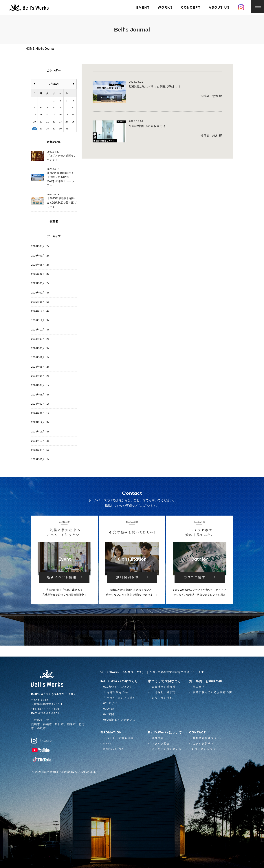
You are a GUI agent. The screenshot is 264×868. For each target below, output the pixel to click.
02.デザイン (112, 703)
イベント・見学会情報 (119, 738)
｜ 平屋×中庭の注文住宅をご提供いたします (152, 672)
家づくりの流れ (162, 698)
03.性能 (109, 709)
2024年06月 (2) (40, 367)
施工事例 (199, 687)
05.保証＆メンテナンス (119, 720)
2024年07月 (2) (40, 357)
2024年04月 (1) (40, 385)
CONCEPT (191, 8)
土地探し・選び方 (164, 692)
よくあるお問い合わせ (167, 749)
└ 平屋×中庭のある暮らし (121, 698)
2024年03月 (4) (40, 395)
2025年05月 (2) (40, 265)
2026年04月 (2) (40, 246)
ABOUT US (219, 8)
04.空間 (109, 714)
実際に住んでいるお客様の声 (213, 692)
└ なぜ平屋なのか (116, 692)
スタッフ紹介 (161, 744)
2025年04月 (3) (40, 274)
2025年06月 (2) (40, 256)
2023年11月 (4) (40, 432)
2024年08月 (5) (40, 348)
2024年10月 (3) (40, 330)
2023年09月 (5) (40, 450)
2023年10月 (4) (40, 441)
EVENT (143, 8)
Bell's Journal (114, 749)
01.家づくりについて (118, 687)
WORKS (165, 8)
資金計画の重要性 (164, 687)
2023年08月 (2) (40, 459)
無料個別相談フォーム (208, 738)
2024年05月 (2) (40, 376)
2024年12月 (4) (40, 311)
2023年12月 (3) (40, 422)
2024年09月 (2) (40, 339)
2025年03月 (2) (40, 283)
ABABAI (80, 772)
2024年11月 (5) (40, 320)
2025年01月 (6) (40, 302)
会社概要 (158, 738)
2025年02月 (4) (40, 293)
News (108, 744)
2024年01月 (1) (40, 413)
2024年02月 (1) (40, 404)
